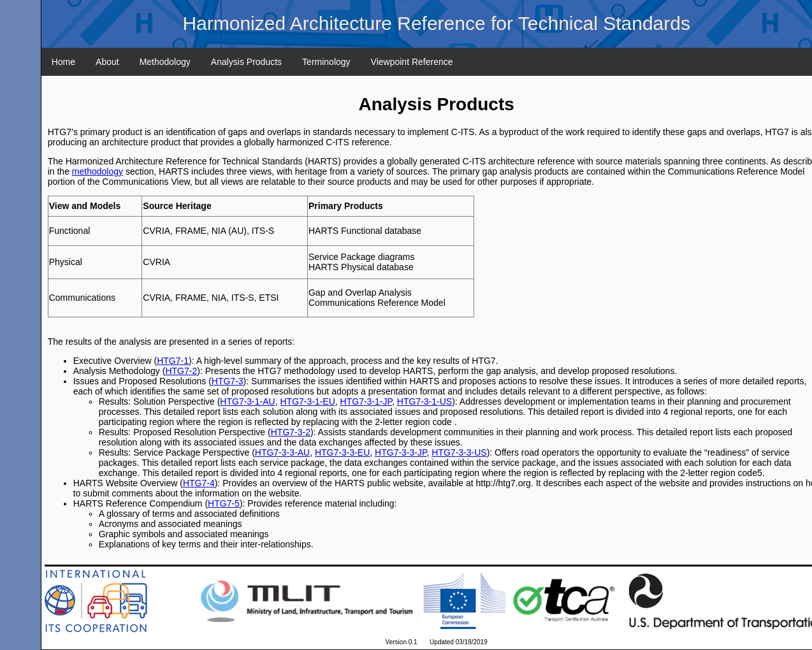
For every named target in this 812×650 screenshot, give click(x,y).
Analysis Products (246, 62)
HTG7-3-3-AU (282, 452)
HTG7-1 (173, 361)
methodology (98, 171)
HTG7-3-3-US (459, 452)
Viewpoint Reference (412, 62)
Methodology (165, 62)
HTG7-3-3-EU (342, 452)
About (107, 62)
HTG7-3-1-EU (307, 401)
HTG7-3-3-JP (401, 452)
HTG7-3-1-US (424, 401)
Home (63, 62)
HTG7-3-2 (291, 432)
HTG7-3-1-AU (247, 401)
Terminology (326, 62)
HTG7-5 (224, 503)
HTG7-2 (181, 371)
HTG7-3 (228, 381)
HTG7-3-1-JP (366, 401)
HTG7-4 (199, 483)
